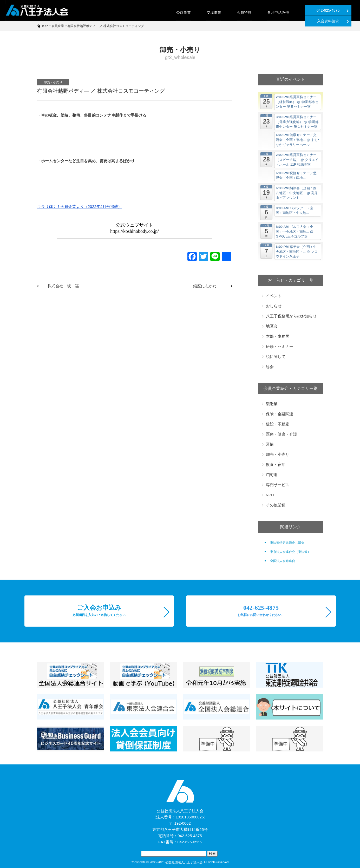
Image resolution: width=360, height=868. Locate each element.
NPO (270, 495)
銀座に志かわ (205, 286)
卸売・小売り (53, 82)
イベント (274, 296)
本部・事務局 (278, 336)
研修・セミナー (280, 346)
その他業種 (276, 505)
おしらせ (274, 306)
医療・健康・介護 (282, 434)
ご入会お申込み (99, 611)
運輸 (270, 444)
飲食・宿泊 (276, 464)
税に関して (276, 357)
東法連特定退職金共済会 (287, 543)
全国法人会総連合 (283, 561)
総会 (270, 367)
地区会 (272, 326)
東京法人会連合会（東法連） (290, 552)
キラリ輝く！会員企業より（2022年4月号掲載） (80, 206)
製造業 (272, 404)
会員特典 (196, 12)
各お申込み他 (230, 12)
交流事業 (166, 12)
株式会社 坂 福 (63, 286)
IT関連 (271, 475)
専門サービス (278, 485)
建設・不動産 (278, 424)
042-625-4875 (284, 11)
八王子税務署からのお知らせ (291, 316)
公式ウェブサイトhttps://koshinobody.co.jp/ (135, 228)
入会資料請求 (336, 11)
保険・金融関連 (280, 414)
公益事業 (135, 12)
